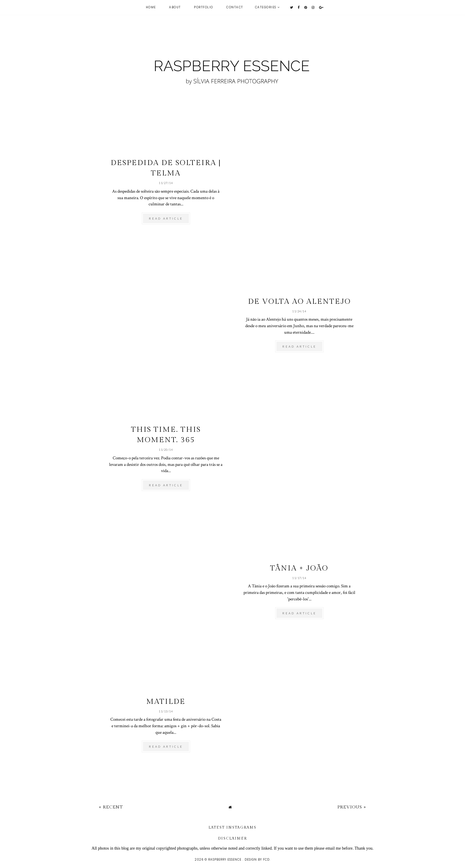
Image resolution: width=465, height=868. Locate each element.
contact (235, 7)
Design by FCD (257, 860)
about (175, 7)
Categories (266, 7)
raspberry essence (225, 860)
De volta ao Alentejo (299, 302)
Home (151, 7)
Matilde (166, 702)
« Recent (111, 807)
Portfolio (204, 7)
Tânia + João (299, 568)
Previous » (352, 807)
